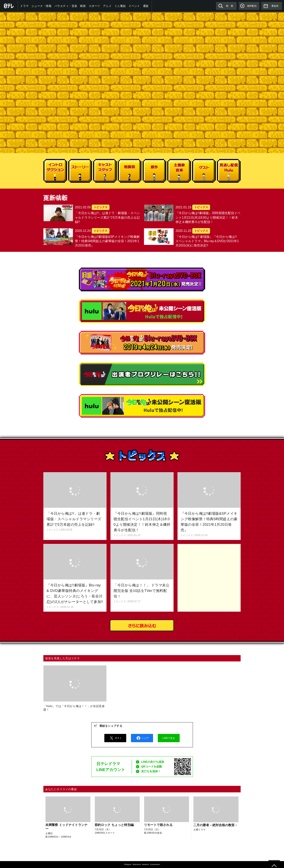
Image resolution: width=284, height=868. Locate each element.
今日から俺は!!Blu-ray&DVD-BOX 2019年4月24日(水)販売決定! (142, 343)
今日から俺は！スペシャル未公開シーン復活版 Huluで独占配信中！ (142, 311)
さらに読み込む (142, 625)
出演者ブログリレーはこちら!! (142, 374)
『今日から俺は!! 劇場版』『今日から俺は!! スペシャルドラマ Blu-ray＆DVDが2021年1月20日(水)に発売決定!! (142, 279)
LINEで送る (169, 738)
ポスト (115, 738)
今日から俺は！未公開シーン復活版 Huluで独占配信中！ (142, 406)
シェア (142, 738)
